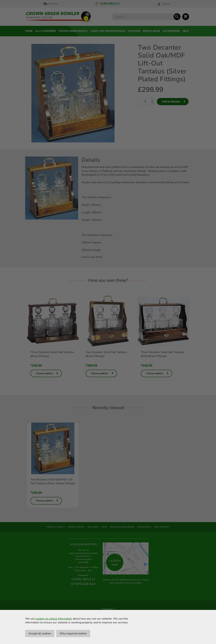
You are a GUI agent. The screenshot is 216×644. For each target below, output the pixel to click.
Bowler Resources (122, 527)
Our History (162, 527)
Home (29, 31)
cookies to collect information (54, 619)
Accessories (171, 31)
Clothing (134, 31)
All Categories (46, 31)
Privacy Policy (56, 527)
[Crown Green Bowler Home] (59, 17)
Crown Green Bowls (73, 31)
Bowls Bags (151, 31)
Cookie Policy (76, 527)
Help (186, 31)
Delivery (51, 4)
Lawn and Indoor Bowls (108, 31)
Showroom (144, 527)
